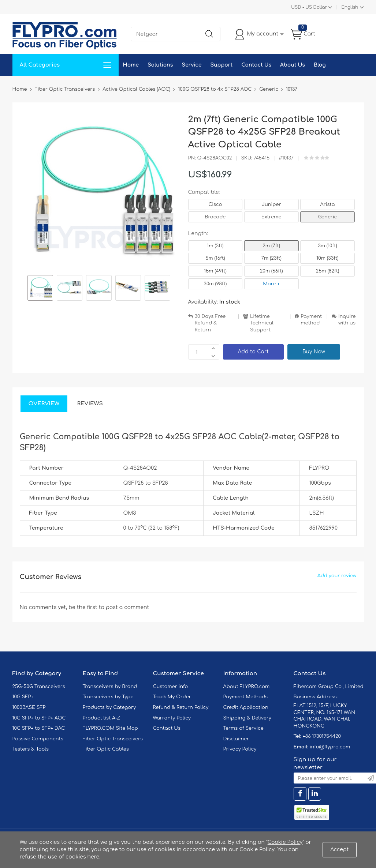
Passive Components (38, 739)
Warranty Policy (172, 718)
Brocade (215, 217)
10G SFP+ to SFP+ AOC (39, 718)
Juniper (271, 204)
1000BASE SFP (29, 707)
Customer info (171, 687)
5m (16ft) (215, 258)
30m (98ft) (215, 284)
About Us (293, 65)
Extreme (271, 217)
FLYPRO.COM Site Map (110, 728)
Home (131, 65)
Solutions (160, 65)
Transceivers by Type (108, 697)
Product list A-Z (102, 718)
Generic (328, 217)
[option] (40, 289)
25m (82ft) (328, 271)
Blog (320, 65)
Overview (44, 404)
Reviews (90, 404)
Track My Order (172, 697)
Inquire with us (347, 320)
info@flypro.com (330, 747)
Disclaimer (236, 739)
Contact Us (256, 65)
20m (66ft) (271, 271)
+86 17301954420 (321, 736)
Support (221, 65)
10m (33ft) (327, 258)
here (94, 857)
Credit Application (246, 707)
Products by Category (109, 707)
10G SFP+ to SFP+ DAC (39, 728)
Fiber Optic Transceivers (113, 739)
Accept (339, 850)
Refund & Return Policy (181, 707)
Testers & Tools (31, 749)
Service (191, 65)
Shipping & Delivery (247, 718)
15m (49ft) (215, 271)
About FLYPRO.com (247, 687)
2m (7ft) (271, 246)
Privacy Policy (240, 749)
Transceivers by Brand (110, 687)
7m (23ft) (271, 258)
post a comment (127, 607)
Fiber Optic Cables (106, 749)
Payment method (311, 320)
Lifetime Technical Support (262, 323)
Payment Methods (246, 697)
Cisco (215, 204)
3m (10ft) (327, 246)
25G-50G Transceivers (39, 687)
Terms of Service (243, 728)
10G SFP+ (23, 697)
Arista (328, 204)
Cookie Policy (285, 842)
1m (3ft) (215, 246)
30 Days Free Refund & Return (210, 323)
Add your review (337, 576)
